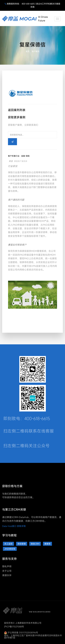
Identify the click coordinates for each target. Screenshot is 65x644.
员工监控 (8, 544)
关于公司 (7, 571)
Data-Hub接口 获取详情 (14, 526)
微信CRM (35, 544)
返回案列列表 (17, 110)
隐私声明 (7, 566)
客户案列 (36, 51)
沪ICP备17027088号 (14, 627)
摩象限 (47, 544)
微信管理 (22, 544)
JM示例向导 (10, 549)
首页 (28, 51)
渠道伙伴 (7, 575)
